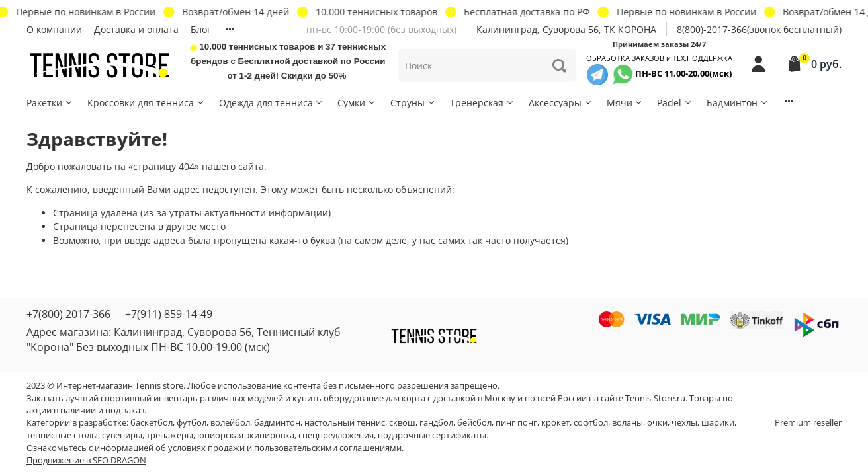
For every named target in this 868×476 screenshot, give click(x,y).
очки (657, 423)
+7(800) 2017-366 (68, 314)
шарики (718, 423)
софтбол (591, 423)
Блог (201, 29)
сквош (402, 423)
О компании (54, 29)
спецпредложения (336, 435)
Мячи (625, 103)
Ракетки (50, 103)
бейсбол (474, 423)
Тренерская (482, 103)
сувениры (122, 435)
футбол (192, 423)
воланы (628, 423)
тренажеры (170, 435)
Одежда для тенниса (272, 103)
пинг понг (516, 423)
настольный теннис (345, 423)
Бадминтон (738, 103)
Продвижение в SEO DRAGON (86, 460)
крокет (555, 423)
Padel (675, 103)
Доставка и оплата (136, 29)
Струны (413, 103)
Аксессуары (561, 103)
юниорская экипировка (246, 435)
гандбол (436, 423)
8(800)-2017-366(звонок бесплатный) (759, 29)
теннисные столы (62, 435)
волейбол (230, 423)
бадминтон (277, 423)
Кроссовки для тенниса (146, 103)
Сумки (357, 103)
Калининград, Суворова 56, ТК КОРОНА (566, 29)
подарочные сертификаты (432, 435)
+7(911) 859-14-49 (169, 314)
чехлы (684, 423)
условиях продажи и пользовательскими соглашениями (285, 448)
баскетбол (152, 423)
